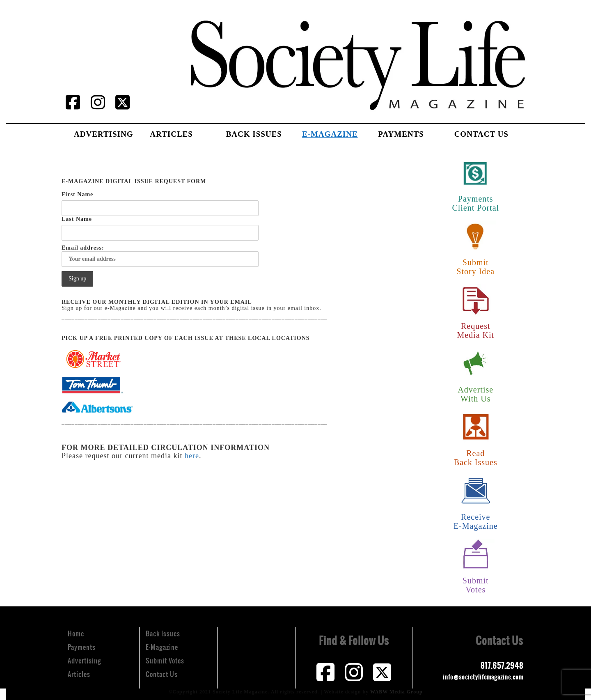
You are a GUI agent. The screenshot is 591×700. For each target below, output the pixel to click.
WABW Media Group (396, 692)
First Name (77, 194)
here (192, 456)
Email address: (160, 256)
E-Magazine (330, 134)
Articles (171, 134)
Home (76, 633)
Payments (401, 134)
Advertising (103, 134)
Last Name (77, 219)
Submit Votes (165, 661)
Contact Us (481, 134)
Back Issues (254, 134)
